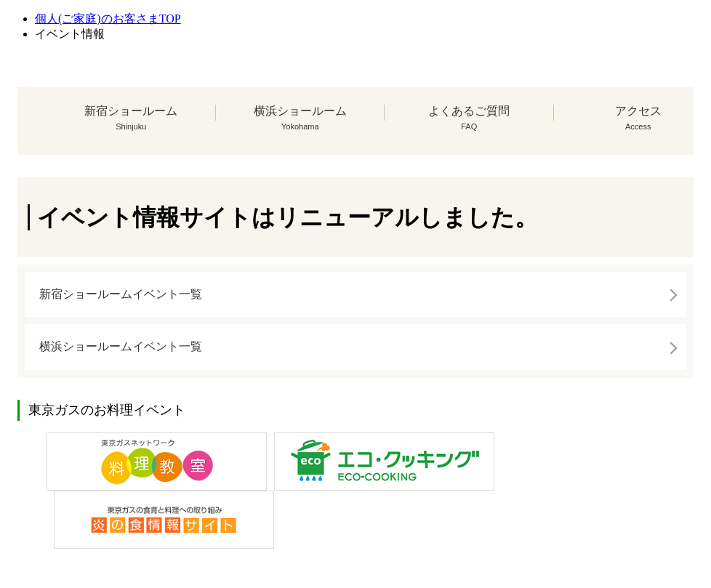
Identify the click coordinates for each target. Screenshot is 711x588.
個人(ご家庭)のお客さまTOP (108, 19)
